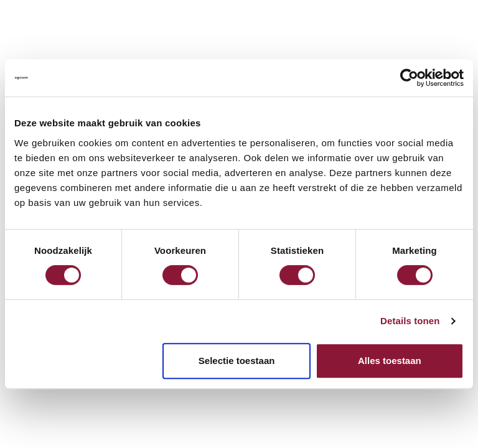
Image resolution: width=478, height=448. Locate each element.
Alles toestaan (390, 361)
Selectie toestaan (237, 361)
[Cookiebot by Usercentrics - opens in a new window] (409, 78)
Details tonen (410, 321)
